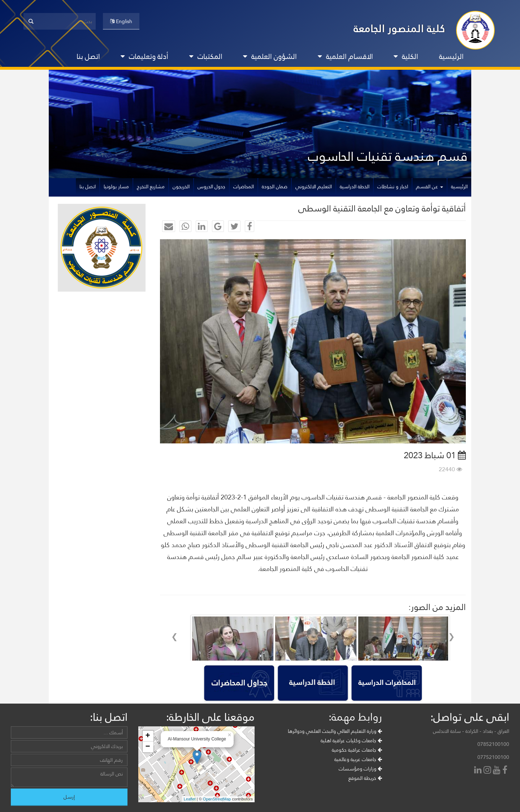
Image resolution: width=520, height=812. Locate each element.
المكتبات (206, 56)
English (121, 21)
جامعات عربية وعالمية (358, 779)
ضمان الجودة (275, 186)
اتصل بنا (88, 56)
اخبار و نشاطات (393, 186)
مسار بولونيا (116, 186)
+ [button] (148, 756)
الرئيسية (451, 56)
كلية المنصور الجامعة (399, 28)
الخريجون (181, 186)
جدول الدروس (211, 186)
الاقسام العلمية (345, 56)
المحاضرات (244, 186)
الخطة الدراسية (355, 186)
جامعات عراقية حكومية (357, 769)
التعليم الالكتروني (314, 186)
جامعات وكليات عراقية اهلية (351, 760)
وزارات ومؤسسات (360, 788)
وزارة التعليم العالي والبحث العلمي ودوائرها (335, 751)
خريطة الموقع (365, 798)
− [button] (148, 766)
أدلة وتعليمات (144, 56)
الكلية (406, 56)
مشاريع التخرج (151, 186)
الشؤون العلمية (270, 56)
